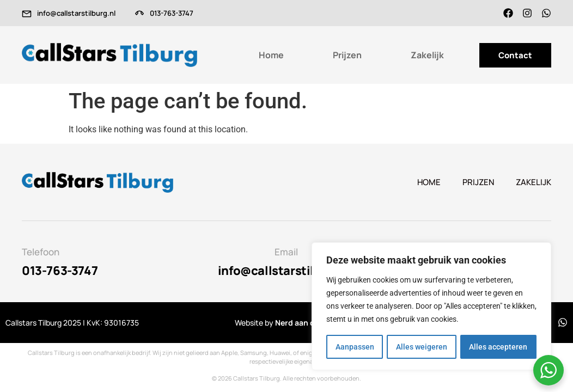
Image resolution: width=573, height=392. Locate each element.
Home (271, 55)
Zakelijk (427, 55)
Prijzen (347, 55)
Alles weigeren (422, 347)
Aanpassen (354, 347)
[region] (431, 307)
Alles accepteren (499, 347)
